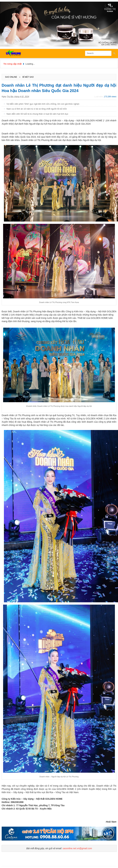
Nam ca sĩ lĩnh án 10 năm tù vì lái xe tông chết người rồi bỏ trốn (37, 109)
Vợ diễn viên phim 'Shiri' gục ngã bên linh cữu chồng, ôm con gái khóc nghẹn (43, 104)
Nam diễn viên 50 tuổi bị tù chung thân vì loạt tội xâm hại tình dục (37, 114)
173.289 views (110, 97)
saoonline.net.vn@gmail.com (77, 848)
